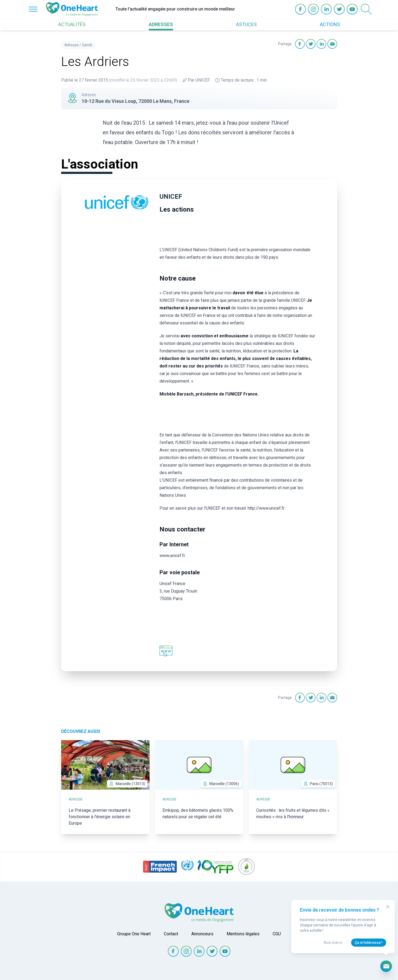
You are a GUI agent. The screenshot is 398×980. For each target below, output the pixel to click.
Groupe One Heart (134, 934)
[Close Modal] (388, 907)
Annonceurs (202, 934)
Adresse (72, 45)
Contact (171, 934)
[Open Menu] (33, 9)
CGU (277, 934)
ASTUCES (246, 24)
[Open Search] (366, 9)
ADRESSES (161, 24)
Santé (87, 45)
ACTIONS (330, 24)
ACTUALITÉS (72, 24)
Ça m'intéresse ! (369, 943)
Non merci (333, 943)
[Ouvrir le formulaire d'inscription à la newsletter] (386, 966)
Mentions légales (243, 934)
